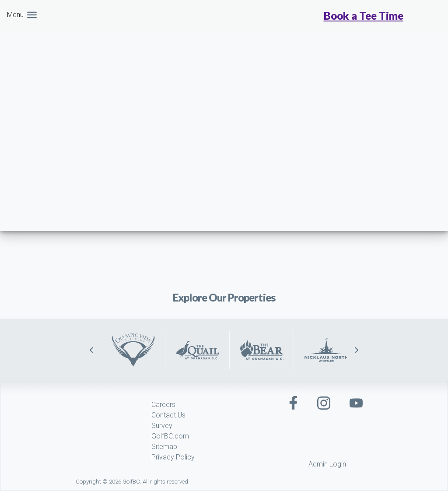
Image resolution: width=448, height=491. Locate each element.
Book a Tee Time (364, 16)
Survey (162, 426)
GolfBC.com (170, 436)
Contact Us (168, 415)
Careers (163, 405)
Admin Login (327, 464)
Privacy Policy (173, 457)
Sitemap (164, 447)
